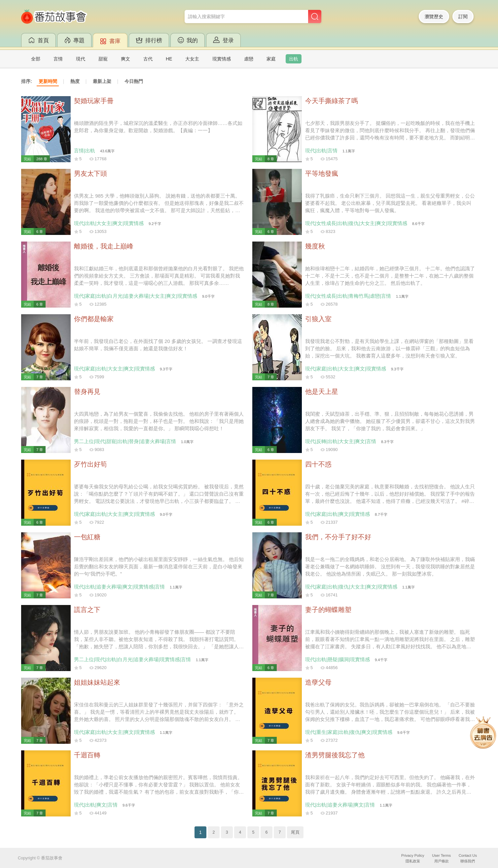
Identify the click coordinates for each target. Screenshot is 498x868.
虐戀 (249, 59)
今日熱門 (134, 81)
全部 (36, 59)
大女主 (192, 59)
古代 (148, 59)
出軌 (294, 59)
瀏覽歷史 (434, 17)
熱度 (75, 81)
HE (169, 59)
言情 (58, 59)
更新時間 (48, 81)
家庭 (271, 59)
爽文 (125, 59)
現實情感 (222, 59)
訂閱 (463, 17)
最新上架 (102, 81)
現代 (81, 59)
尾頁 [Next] (295, 832)
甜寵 (103, 59)
